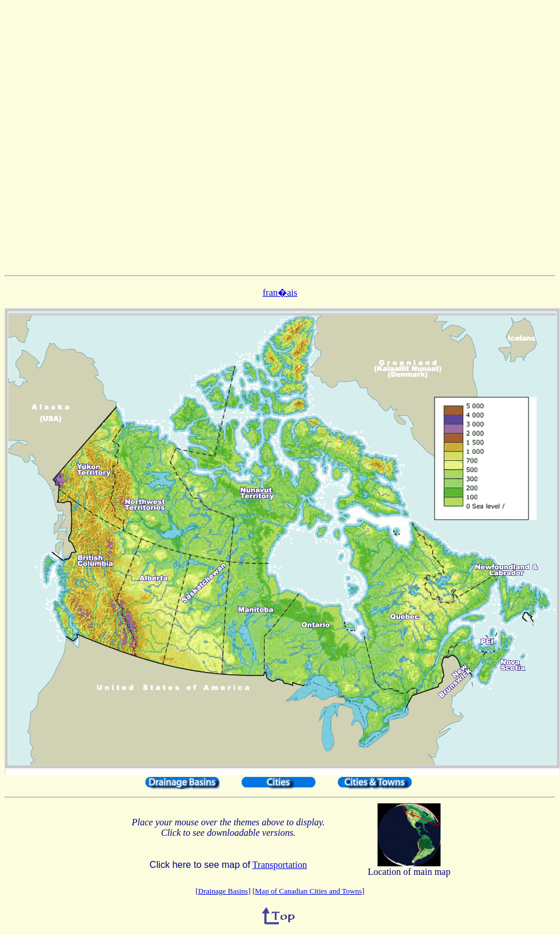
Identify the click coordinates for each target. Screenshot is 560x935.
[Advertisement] (278, 138)
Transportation (280, 865)
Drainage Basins (223, 891)
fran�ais (280, 293)
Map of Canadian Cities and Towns (308, 891)
